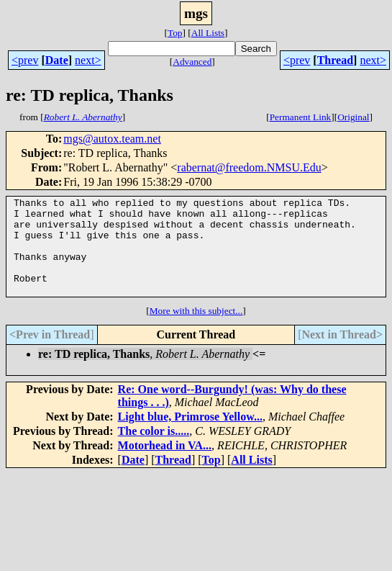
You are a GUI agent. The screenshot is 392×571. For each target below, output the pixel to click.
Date (57, 60)
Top (175, 33)
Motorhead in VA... (165, 465)
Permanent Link (301, 117)
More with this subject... (196, 330)
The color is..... (154, 450)
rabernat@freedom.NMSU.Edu (249, 167)
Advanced (192, 62)
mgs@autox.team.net (112, 139)
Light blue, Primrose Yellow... (190, 436)
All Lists (208, 33)
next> (88, 60)
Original (353, 117)
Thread (335, 60)
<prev (25, 60)
